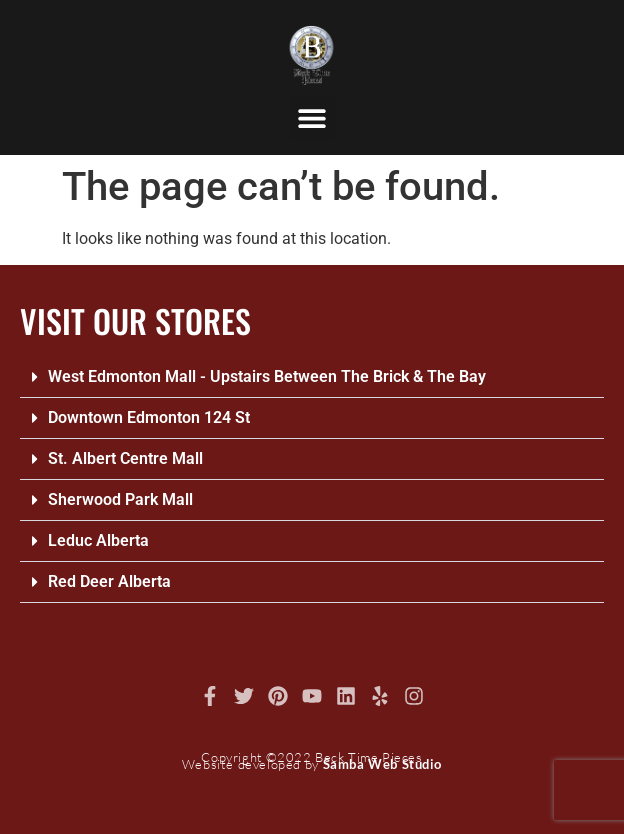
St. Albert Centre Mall (125, 458)
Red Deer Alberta (109, 581)
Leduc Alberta (98, 540)
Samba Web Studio (383, 764)
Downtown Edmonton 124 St (149, 417)
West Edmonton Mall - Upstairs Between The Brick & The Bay (267, 376)
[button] (312, 117)
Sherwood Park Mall (120, 499)
